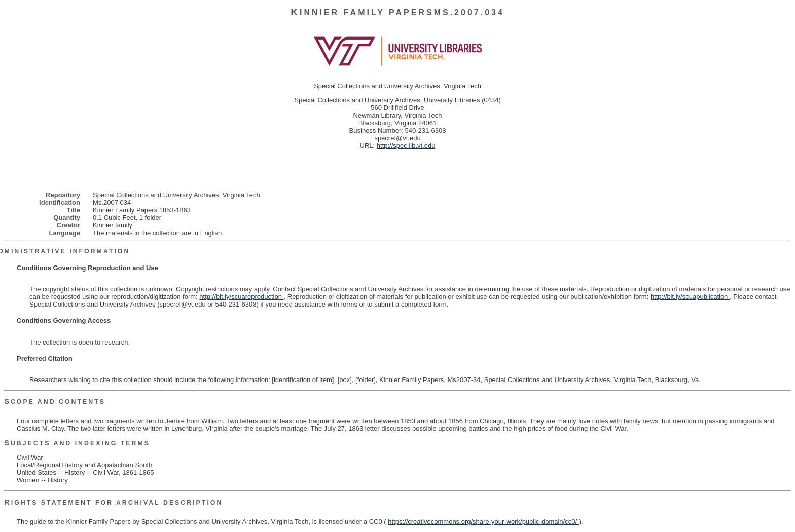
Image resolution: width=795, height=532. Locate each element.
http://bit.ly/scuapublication (690, 297)
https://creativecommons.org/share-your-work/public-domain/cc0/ (483, 522)
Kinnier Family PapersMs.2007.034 (397, 12)
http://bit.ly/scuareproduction (241, 297)
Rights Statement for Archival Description (113, 503)
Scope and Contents (55, 402)
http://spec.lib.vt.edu (406, 146)
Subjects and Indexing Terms (77, 443)
